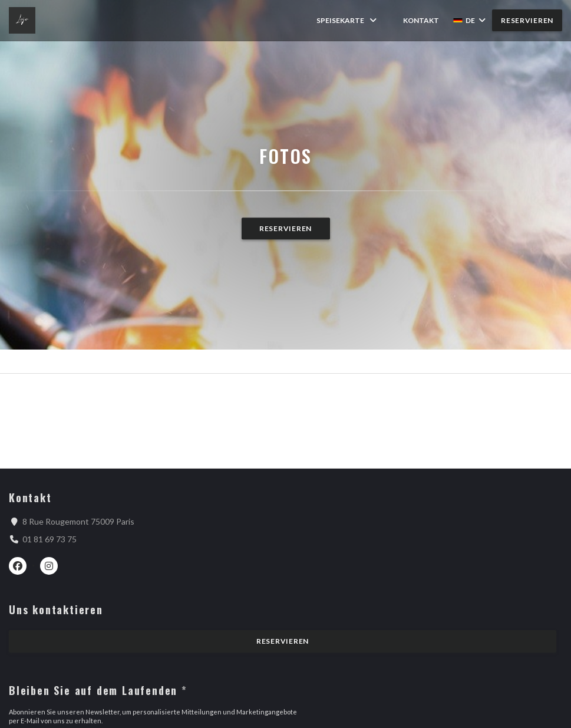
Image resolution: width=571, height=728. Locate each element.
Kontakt (421, 20)
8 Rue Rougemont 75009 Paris (78, 521)
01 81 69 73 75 (49, 539)
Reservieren (527, 20)
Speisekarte (347, 20)
